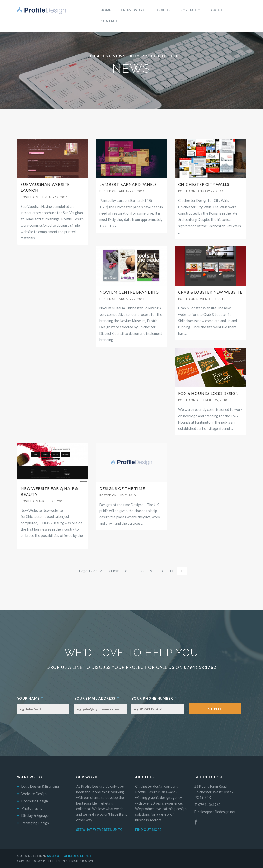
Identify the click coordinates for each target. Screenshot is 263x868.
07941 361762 (200, 667)
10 (161, 571)
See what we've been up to (100, 830)
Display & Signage (35, 816)
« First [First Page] (113, 571)
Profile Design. (54, 861)
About (216, 10)
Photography (32, 808)
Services (163, 10)
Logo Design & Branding (40, 786)
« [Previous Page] (126, 571)
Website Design (34, 794)
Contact (109, 21)
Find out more (148, 830)
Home (106, 10)
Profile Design (41, 10)
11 (171, 571)
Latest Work (133, 10)
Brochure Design (35, 801)
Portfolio (191, 10)
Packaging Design (35, 823)
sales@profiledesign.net (217, 812)
